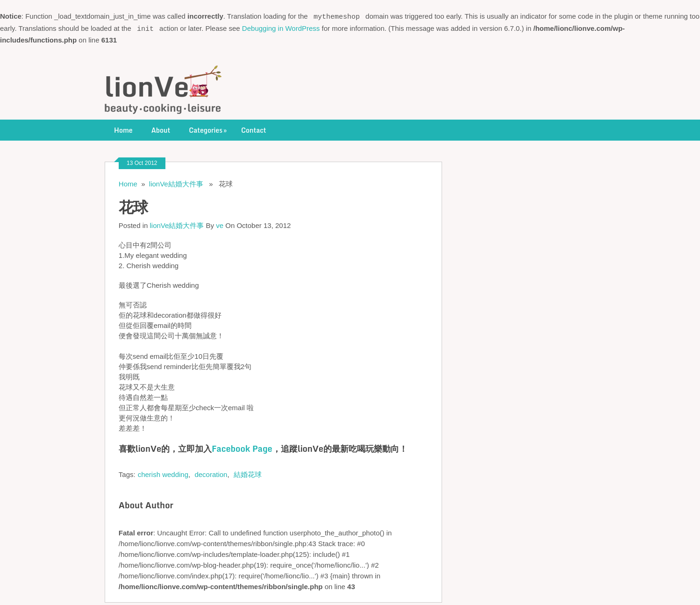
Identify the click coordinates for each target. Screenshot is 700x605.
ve (220, 223)
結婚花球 (248, 472)
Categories (209, 128)
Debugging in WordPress (281, 27)
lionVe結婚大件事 (176, 181)
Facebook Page (242, 446)
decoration (211, 472)
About (161, 128)
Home (123, 128)
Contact (254, 128)
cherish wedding (163, 472)
